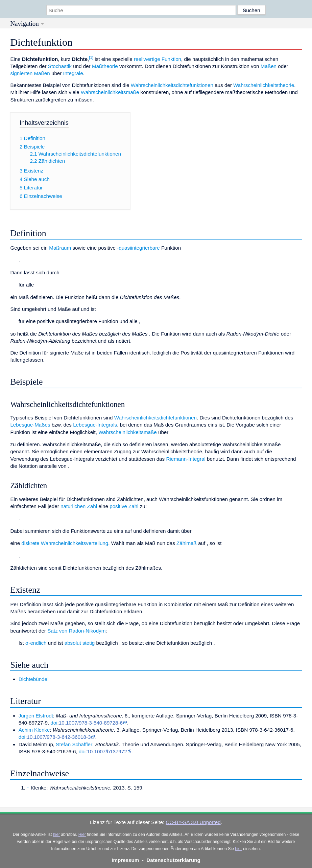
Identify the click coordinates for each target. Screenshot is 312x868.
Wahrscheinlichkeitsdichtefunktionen (172, 85)
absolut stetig (80, 643)
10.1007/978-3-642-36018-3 (59, 737)
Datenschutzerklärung (173, 860)
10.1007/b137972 (107, 751)
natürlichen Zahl (79, 506)
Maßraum (60, 248)
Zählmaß (187, 543)
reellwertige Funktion (158, 59)
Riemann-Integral (186, 459)
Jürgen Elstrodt (36, 716)
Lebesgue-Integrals (95, 425)
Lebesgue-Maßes (30, 425)
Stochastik (60, 66)
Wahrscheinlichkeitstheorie (264, 85)
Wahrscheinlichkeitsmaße (110, 92)
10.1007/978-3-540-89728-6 (91, 723)
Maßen (269, 66)
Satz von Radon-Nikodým (76, 631)
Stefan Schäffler (74, 744)
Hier (82, 835)
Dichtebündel (34, 679)
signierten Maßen (30, 73)
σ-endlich (36, 643)
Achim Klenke (34, 730)
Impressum (125, 860)
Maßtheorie (105, 66)
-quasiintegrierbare (138, 248)
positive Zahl (124, 506)
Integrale (73, 73)
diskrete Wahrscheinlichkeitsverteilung (65, 543)
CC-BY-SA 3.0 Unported (193, 822)
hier (56, 835)
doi (54, 723)
